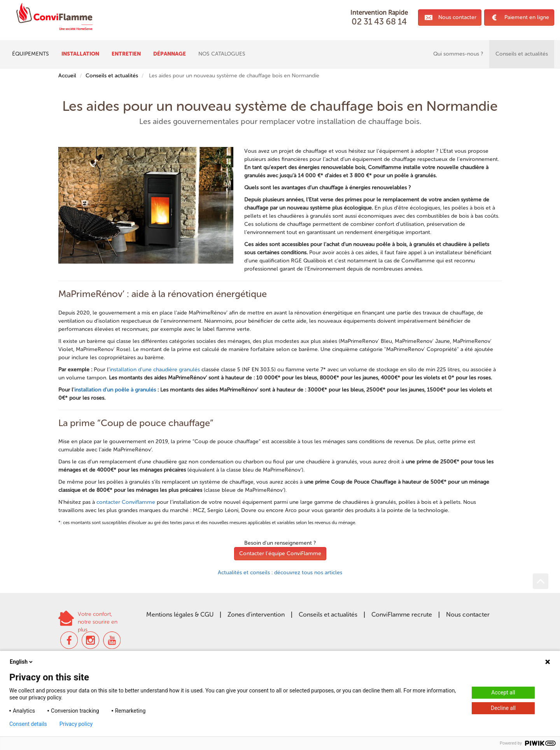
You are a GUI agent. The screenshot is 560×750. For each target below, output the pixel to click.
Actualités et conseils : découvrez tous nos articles (280, 573)
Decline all (503, 708)
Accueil (67, 76)
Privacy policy (76, 724)
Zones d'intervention (256, 615)
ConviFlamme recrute (402, 615)
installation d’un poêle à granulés (115, 390)
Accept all (503, 692)
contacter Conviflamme (126, 502)
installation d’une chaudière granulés (155, 370)
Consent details (28, 724)
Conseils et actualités (112, 76)
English (22, 662)
